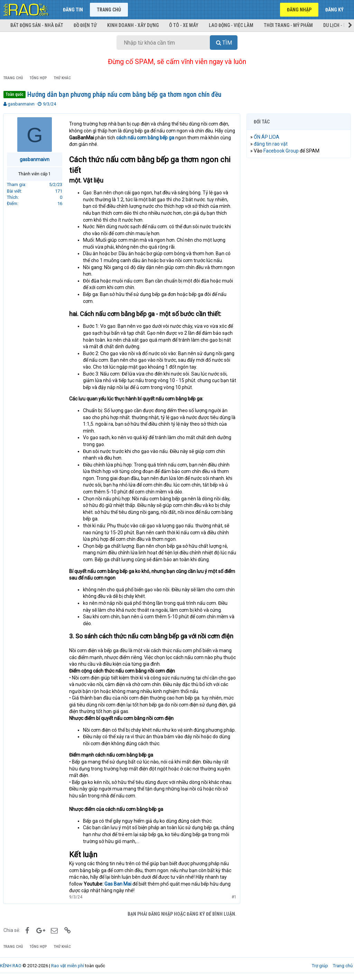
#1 (234, 897)
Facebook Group (281, 151)
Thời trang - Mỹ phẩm (288, 25)
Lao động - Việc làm (231, 25)
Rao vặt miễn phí (68, 966)
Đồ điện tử (85, 25)
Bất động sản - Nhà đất (37, 25)
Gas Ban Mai (118, 884)
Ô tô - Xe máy (184, 25)
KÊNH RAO (11, 966)
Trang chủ (109, 10)
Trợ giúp (320, 966)
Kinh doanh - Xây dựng (133, 25)
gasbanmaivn (21, 104)
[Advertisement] (299, 208)
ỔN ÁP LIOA (267, 137)
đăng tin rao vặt (271, 144)
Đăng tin (73, 10)
